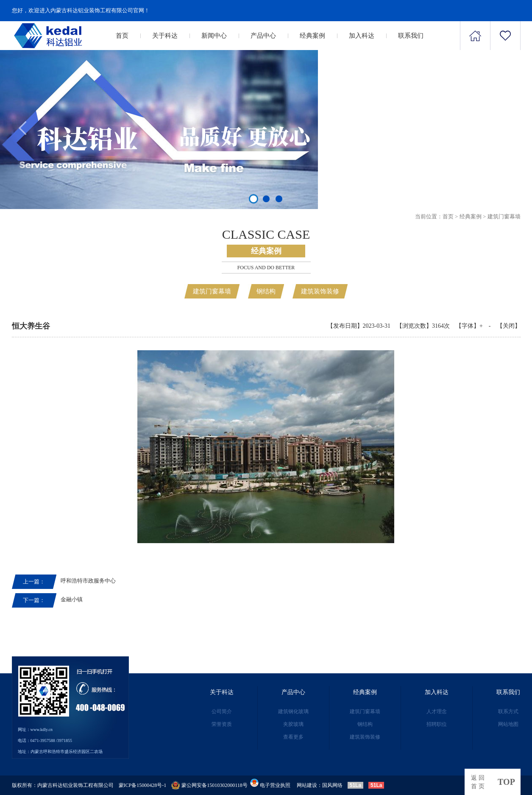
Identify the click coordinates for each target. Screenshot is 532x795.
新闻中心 (214, 36)
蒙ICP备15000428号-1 (143, 785)
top (506, 782)
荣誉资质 (222, 724)
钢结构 (266, 291)
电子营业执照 (270, 785)
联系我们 (411, 36)
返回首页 (479, 782)
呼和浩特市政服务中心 (88, 581)
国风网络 (332, 785)
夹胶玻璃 (293, 724)
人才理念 (437, 711)
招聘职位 (437, 724)
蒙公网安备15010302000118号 (214, 785)
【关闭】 (509, 326)
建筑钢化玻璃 (293, 711)
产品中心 (263, 36)
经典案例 (312, 36)
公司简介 (222, 711)
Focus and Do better (266, 268)
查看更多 (293, 737)
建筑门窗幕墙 (504, 216)
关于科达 (165, 36)
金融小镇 (72, 599)
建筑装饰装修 (320, 291)
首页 (122, 36)
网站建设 (307, 785)
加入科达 (362, 36)
